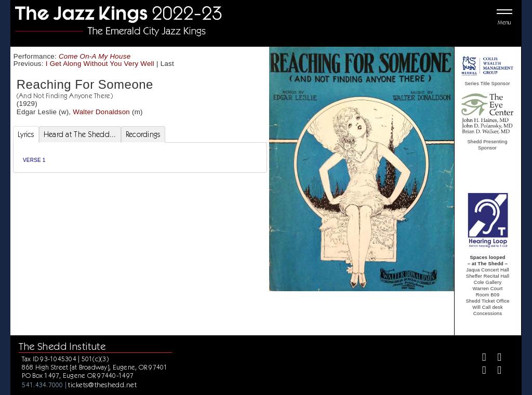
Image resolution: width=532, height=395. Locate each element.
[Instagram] (480, 371)
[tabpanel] (140, 158)
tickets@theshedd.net (102, 385)
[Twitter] (495, 358)
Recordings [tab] (143, 134)
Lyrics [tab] (26, 134)
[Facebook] (480, 358)
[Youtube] (495, 371)
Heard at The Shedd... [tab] (80, 134)
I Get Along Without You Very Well (100, 64)
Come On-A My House (95, 56)
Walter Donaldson (101, 112)
